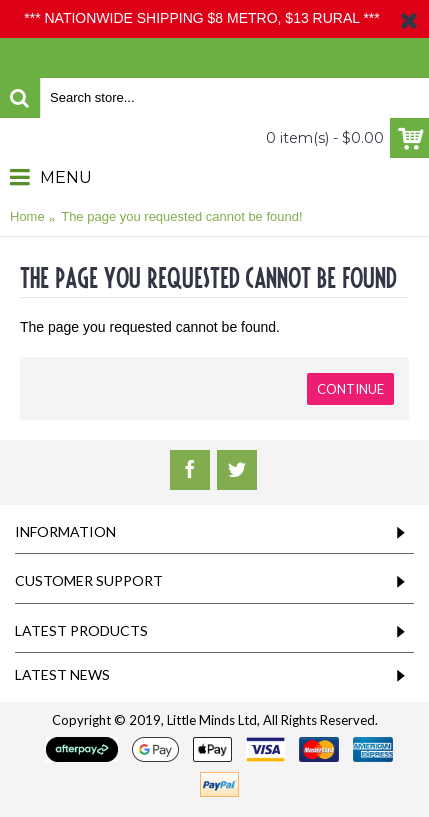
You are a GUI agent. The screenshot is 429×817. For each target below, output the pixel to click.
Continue (350, 389)
